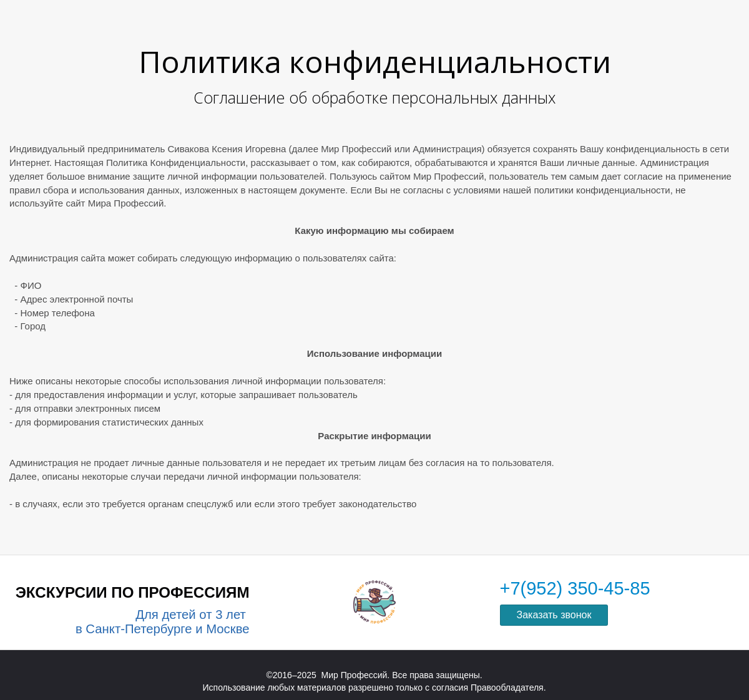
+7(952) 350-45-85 (575, 588)
